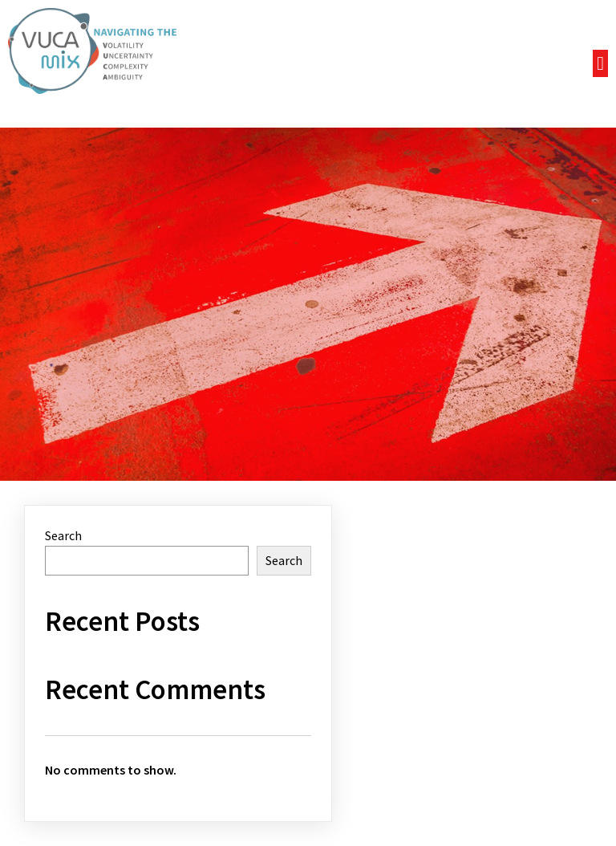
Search (63, 535)
